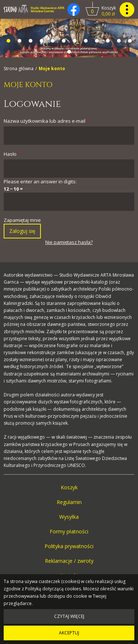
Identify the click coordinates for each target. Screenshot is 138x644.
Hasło (12, 154)
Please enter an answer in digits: (40, 181)
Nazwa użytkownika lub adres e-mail (46, 121)
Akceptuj (69, 633)
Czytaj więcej (69, 616)
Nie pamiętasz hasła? (69, 242)
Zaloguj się (22, 231)
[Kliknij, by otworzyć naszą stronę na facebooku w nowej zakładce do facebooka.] (74, 10)
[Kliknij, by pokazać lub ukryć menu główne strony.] (127, 10)
